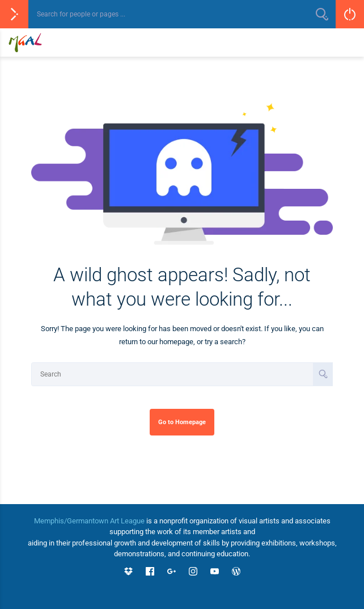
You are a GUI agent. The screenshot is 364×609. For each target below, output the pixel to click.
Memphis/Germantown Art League (89, 521)
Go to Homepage (182, 422)
